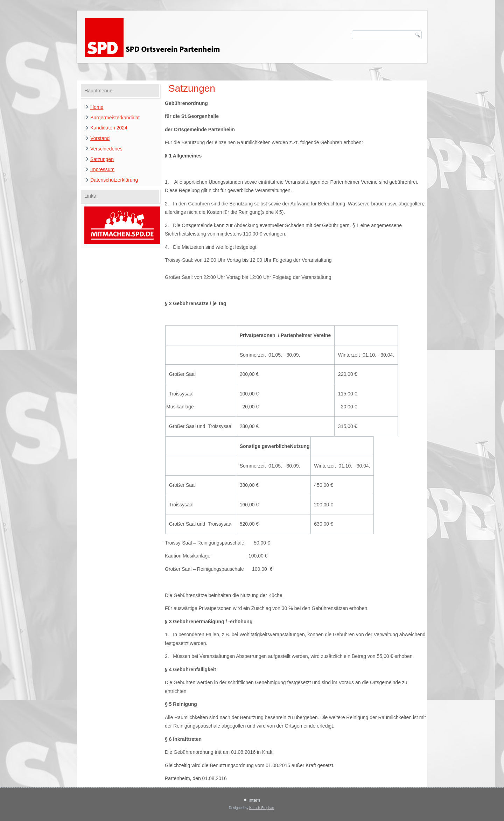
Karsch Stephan (262, 808)
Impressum (102, 169)
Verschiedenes (106, 149)
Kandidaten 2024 (109, 128)
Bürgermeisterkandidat (115, 118)
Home (97, 107)
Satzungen (102, 159)
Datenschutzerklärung (114, 180)
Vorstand (100, 138)
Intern (254, 800)
